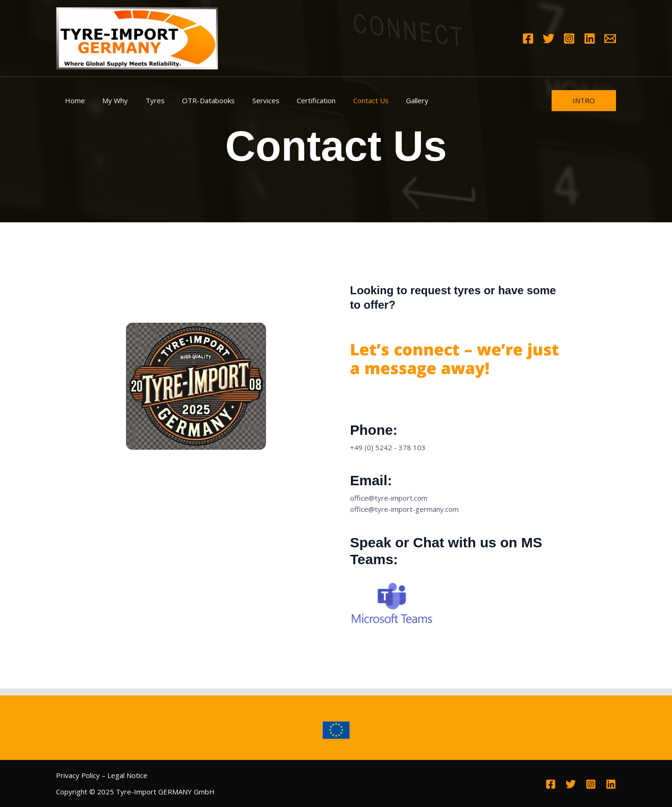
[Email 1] (610, 39)
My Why (110, 100)
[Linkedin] (590, 39)
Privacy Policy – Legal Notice (102, 775)
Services (250, 100)
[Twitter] (549, 39)
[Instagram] (569, 39)
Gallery (391, 100)
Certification (297, 100)
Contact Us (348, 100)
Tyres (146, 100)
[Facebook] (528, 39)
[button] (584, 101)
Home (73, 100)
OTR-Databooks (196, 100)
